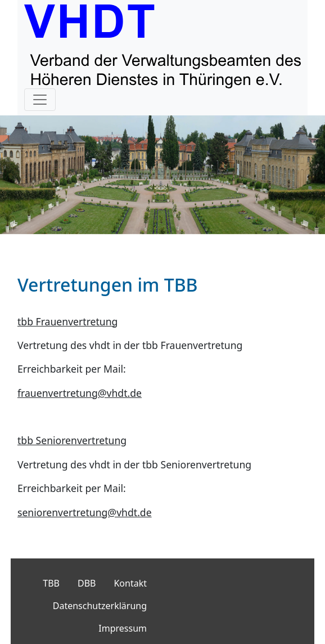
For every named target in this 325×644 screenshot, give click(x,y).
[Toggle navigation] (40, 100)
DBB (87, 583)
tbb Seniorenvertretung (72, 440)
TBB (51, 583)
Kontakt (130, 583)
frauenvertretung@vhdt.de (80, 393)
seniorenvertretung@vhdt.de (85, 512)
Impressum (123, 628)
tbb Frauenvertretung (67, 321)
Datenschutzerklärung (100, 606)
